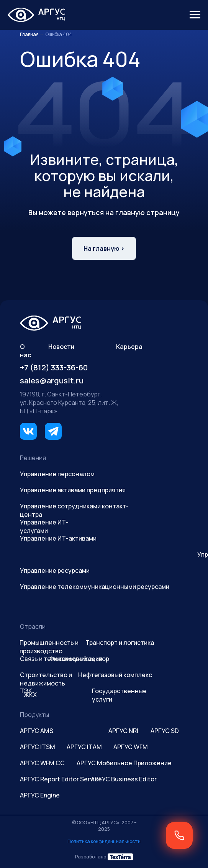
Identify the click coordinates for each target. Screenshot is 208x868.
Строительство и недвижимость (46, 679)
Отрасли (33, 626)
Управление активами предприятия (73, 490)
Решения (33, 458)
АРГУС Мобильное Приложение (124, 763)
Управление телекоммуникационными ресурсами (95, 587)
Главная (29, 34)
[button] (179, 835)
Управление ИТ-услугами (44, 526)
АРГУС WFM (131, 747)
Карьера (129, 347)
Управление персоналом (57, 474)
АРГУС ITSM (38, 747)
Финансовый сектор (79, 659)
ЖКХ (30, 695)
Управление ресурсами (55, 570)
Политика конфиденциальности (104, 841)
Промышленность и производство (49, 647)
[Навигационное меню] (195, 15)
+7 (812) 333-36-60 (54, 367)
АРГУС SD (165, 731)
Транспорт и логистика (120, 643)
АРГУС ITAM (84, 747)
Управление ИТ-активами (58, 538)
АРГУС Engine (40, 795)
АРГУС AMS (37, 731)
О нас (25, 351)
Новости (61, 347)
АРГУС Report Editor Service (61, 779)
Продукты (34, 715)
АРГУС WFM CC (42, 763)
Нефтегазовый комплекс (115, 675)
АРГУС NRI (123, 731)
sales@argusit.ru (52, 381)
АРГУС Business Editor (124, 779)
